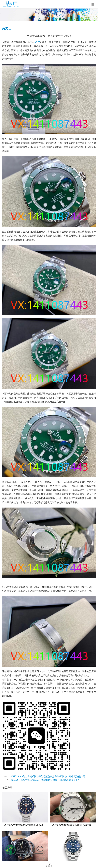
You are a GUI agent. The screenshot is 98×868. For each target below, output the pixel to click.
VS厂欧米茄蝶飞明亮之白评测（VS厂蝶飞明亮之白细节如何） (73, 825)
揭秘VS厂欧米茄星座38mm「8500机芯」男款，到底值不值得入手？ (46, 780)
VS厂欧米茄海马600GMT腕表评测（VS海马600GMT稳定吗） (25, 825)
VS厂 (37, 42)
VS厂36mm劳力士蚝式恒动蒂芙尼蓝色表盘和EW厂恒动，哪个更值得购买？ (49, 776)
